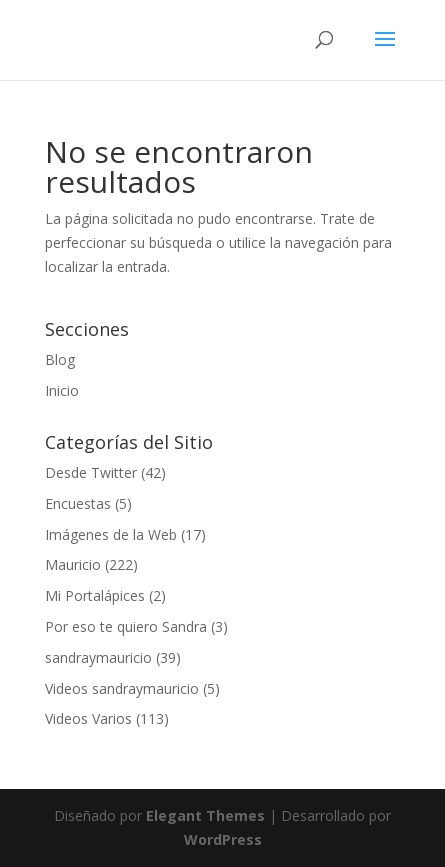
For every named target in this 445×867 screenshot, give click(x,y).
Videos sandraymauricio (122, 688)
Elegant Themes (205, 815)
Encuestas (78, 503)
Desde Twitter (91, 472)
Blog (60, 359)
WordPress (223, 839)
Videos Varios (88, 718)
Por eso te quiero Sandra (126, 626)
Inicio (62, 390)
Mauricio (73, 564)
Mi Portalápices (95, 595)
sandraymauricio (98, 657)
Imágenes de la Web (111, 534)
